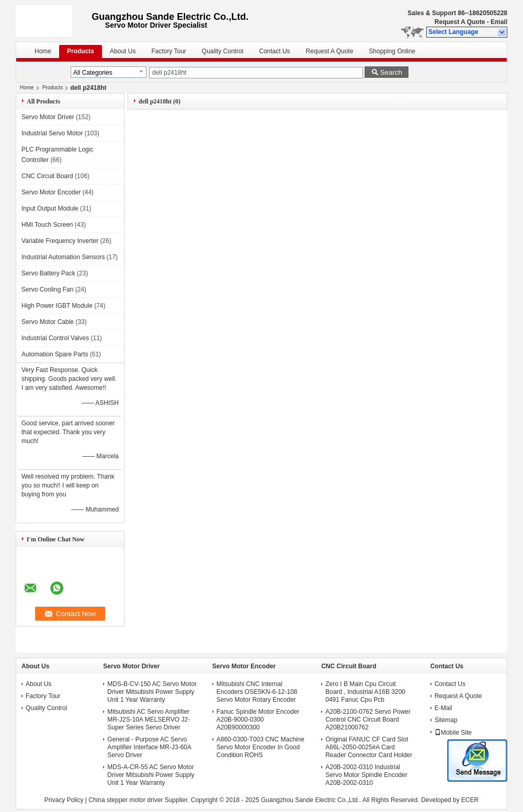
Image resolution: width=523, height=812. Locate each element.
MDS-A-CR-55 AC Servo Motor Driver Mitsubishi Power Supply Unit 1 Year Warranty (151, 775)
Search (391, 72)
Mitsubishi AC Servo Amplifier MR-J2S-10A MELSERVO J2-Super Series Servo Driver (149, 720)
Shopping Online (392, 51)
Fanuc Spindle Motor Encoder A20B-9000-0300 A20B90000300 (258, 720)
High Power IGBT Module (57, 306)
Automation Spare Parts (55, 354)
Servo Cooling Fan (47, 289)
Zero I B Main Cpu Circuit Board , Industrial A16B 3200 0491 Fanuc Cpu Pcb (365, 692)
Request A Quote (460, 22)
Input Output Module (50, 208)
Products (81, 51)
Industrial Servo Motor (52, 133)
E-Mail (444, 708)
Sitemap (446, 720)
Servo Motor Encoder (51, 192)
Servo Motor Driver (48, 117)
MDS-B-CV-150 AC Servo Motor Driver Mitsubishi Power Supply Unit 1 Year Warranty (152, 692)
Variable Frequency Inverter (60, 241)
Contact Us (274, 51)
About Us (123, 51)
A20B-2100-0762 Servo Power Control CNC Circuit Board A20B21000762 (368, 720)
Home (43, 51)
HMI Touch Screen (47, 225)
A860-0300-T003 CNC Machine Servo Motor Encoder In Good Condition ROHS (260, 747)
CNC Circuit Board (47, 176)
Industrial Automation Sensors (63, 257)
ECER (470, 800)
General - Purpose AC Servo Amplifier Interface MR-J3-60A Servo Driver (149, 747)
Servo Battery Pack (48, 273)
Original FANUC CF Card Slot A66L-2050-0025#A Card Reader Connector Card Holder (369, 747)
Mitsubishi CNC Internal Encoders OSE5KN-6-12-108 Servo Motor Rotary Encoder (257, 692)
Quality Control (223, 51)
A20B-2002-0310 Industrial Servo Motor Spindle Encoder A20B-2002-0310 (366, 775)
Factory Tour (168, 51)
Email (499, 22)
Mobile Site (453, 733)
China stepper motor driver (126, 800)
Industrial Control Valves (55, 338)
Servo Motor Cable (48, 322)
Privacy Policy (64, 800)
